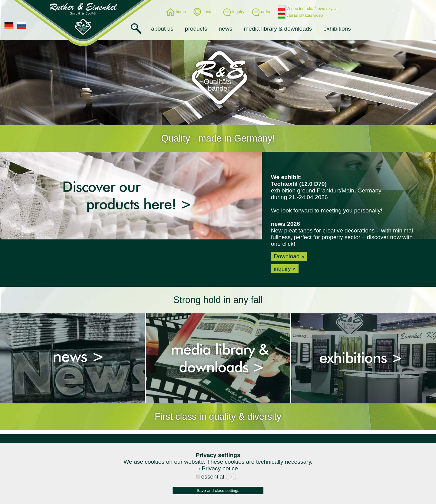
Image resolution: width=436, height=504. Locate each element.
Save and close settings (218, 491)
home (176, 12)
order (261, 12)
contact (204, 12)
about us (162, 29)
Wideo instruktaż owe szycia (308, 9)
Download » (289, 256)
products (196, 29)
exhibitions (337, 29)
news (225, 29)
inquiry (234, 12)
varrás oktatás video (300, 15)
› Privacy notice (218, 468)
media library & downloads (278, 29)
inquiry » (285, 269)
